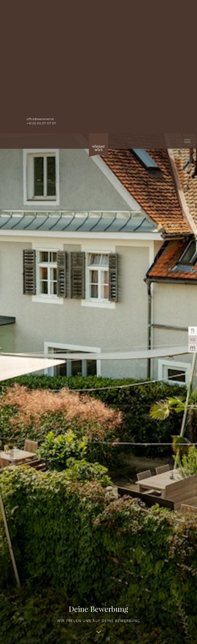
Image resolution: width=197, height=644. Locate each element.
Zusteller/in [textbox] (21, 549)
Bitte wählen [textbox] (22, 586)
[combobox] (98, 549)
